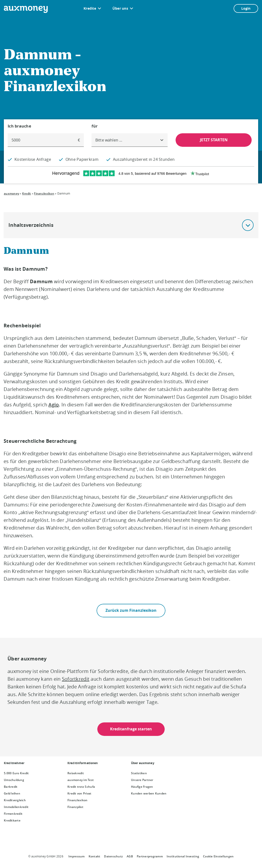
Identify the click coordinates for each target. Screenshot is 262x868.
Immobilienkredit (16, 807)
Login (246, 8)
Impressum (76, 856)
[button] (248, 225)
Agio (54, 405)
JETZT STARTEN (214, 140)
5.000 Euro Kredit (16, 773)
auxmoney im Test (81, 780)
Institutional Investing (183, 856)
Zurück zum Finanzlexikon (131, 610)
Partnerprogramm (150, 856)
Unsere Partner (142, 780)
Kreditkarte (12, 820)
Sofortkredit (76, 679)
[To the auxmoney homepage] (26, 9)
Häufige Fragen (142, 787)
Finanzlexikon (44, 193)
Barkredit (11, 787)
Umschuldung (14, 780)
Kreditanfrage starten (131, 729)
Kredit (27, 193)
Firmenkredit (13, 814)
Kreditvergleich (15, 800)
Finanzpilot (75, 807)
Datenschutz (113, 856)
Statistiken (139, 773)
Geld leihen (12, 793)
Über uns (120, 8)
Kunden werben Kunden (149, 793)
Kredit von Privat (79, 793)
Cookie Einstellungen (218, 856)
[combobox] (130, 140)
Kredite (90, 8)
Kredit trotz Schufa (81, 787)
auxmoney (11, 193)
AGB (130, 856)
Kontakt (95, 856)
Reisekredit (76, 773)
